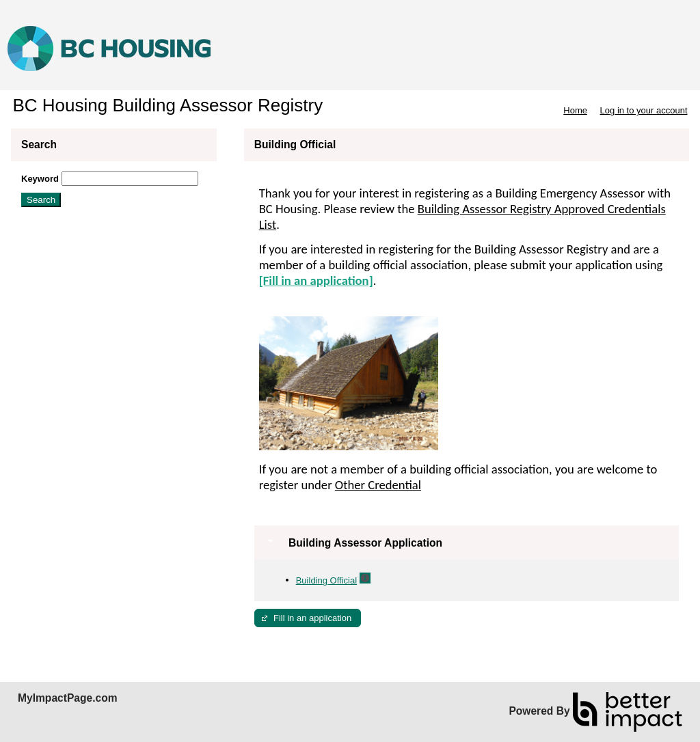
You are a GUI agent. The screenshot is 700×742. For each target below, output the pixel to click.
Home (575, 110)
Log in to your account (644, 110)
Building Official (326, 580)
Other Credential (378, 485)
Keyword (40, 179)
